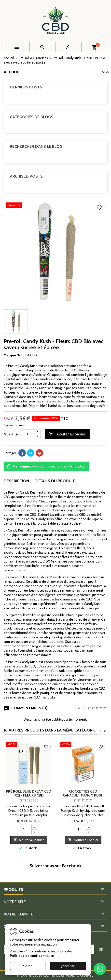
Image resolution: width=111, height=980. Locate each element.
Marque (10, 355)
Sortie (28, 966)
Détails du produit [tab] (55, 481)
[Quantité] (28, 434)
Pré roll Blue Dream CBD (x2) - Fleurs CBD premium (28, 795)
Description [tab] (16, 481)
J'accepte (68, 966)
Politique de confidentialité (32, 956)
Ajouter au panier (67, 434)
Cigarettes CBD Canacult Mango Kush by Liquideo (83, 795)
